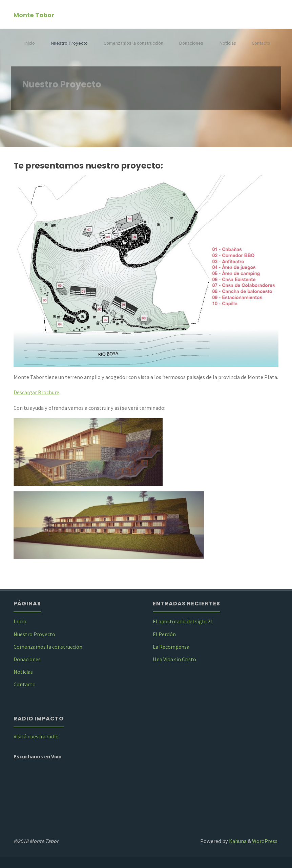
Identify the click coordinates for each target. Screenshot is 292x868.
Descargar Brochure (36, 392)
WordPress (265, 841)
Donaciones (191, 43)
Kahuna (237, 841)
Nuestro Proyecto (69, 43)
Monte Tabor (34, 15)
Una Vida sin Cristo (174, 659)
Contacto (261, 43)
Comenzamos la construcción (133, 43)
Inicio (29, 43)
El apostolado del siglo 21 (183, 621)
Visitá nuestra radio (36, 736)
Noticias (228, 43)
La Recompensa (171, 647)
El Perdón (164, 634)
